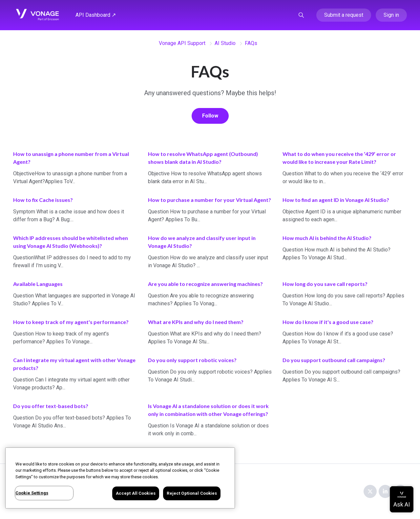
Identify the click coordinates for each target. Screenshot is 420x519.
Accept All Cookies (136, 493)
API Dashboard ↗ (96, 15)
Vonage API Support (182, 43)
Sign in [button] (391, 15)
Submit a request (344, 15)
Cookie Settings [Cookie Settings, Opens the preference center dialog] (32, 493)
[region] (120, 478)
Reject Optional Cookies (192, 493)
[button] (301, 15)
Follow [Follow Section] (210, 116)
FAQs (251, 43)
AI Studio (225, 43)
